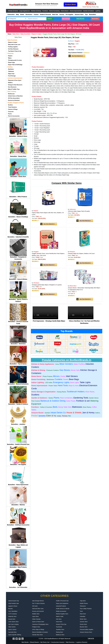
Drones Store (83, 624)
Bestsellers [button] (95, 19)
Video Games (12, 627)
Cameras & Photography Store (40, 624)
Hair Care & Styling (13, 624)
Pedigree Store (36, 627)
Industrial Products (61, 606)
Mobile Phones (84, 603)
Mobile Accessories (61, 611)
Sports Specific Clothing (15, 635)
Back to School (12, 629)
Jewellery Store (60, 629)
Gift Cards (35, 606)
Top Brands (59, 627)
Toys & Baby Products (86, 609)
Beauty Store (12, 619)
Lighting (98, 11)
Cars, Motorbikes (13, 611)
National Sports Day (14, 601)
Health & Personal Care (62, 601)
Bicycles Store (84, 627)
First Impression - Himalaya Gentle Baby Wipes (49, 321)
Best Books (25, 642)
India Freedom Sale (14, 603)
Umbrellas (83, 616)
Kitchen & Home (13, 11)
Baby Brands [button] (80, 19)
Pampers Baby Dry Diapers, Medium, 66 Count (81, 253)
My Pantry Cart (45, 642)
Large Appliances (25, 11)
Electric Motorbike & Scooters (40, 632)
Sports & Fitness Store (38, 622)
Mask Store (83, 614)
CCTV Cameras (13, 614)
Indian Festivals (36, 619)
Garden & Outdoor (89, 11)
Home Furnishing (54, 11)
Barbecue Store (60, 635)
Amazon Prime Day (61, 624)
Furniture (45, 11)
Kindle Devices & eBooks (63, 609)
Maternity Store (12, 616)
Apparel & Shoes (13, 606)
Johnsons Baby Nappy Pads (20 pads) (79, 211)
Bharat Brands (34, 642)
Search (50, 19)
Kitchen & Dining (36, 11)
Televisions (83, 606)
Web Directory (70, 642)
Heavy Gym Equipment (62, 603)
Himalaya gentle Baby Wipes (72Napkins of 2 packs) (47, 285)
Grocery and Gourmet (38, 611)
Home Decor (65, 11)
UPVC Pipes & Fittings (38, 629)
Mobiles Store (36, 614)
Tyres (81, 611)
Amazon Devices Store (86, 632)
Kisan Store (59, 622)
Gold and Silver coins (38, 609)
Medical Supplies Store (62, 614)
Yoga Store (83, 601)
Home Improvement (76, 11)
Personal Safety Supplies (87, 629)
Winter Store (83, 619)
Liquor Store (35, 616)
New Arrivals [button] (66, 19)
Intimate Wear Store (37, 635)
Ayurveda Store (12, 632)
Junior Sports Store (13, 622)
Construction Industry (58, 642)
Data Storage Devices (38, 601)
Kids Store (59, 619)
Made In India (60, 616)
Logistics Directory (82, 642)
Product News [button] (71, 5)
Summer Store (84, 622)
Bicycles (11, 609)
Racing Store (59, 632)
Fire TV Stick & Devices (38, 603)
